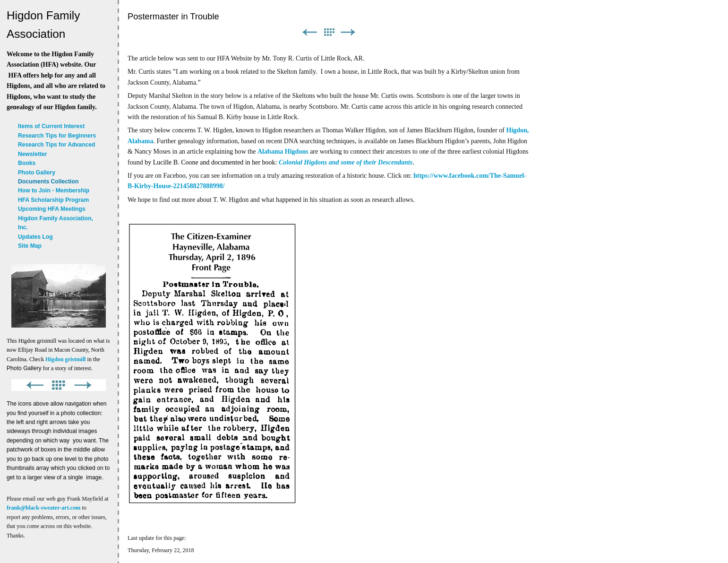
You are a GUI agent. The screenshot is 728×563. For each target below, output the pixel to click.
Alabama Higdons (283, 152)
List (329, 32)
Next (348, 32)
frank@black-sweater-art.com (43, 508)
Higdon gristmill (65, 359)
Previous (309, 32)
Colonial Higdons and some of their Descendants (346, 162)
